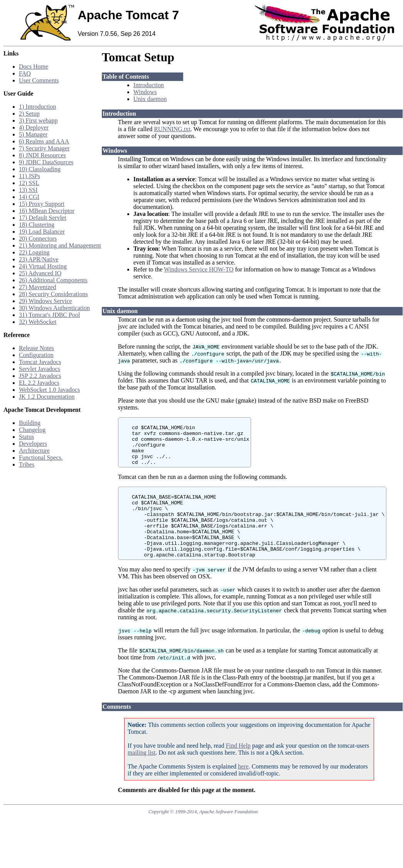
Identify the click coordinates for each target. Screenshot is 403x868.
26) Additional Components (53, 280)
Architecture (34, 451)
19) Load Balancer (42, 232)
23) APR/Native (39, 259)
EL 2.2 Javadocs (39, 383)
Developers (33, 444)
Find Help (238, 769)
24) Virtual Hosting (43, 266)
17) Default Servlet (43, 218)
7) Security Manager (44, 148)
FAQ (25, 73)
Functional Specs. (41, 458)
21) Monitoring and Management (60, 245)
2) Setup (29, 114)
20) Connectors (38, 238)
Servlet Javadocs (40, 369)
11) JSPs (30, 176)
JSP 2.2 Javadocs (40, 376)
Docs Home (34, 67)
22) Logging (34, 252)
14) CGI (29, 197)
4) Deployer (34, 127)
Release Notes (36, 348)
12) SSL (29, 183)
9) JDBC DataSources (46, 162)
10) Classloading (40, 169)
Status (26, 437)
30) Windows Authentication (54, 308)
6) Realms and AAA (44, 141)
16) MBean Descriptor (47, 211)
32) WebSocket (38, 322)
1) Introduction (37, 107)
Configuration (36, 355)
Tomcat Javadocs (40, 362)
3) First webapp (38, 121)
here (243, 790)
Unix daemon (150, 99)
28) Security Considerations (53, 294)
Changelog (32, 430)
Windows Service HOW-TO (199, 269)
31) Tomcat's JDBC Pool (49, 315)
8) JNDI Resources (42, 155)
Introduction (149, 85)
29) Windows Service (46, 301)
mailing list (142, 776)
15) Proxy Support (42, 204)
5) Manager (33, 134)
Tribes (27, 464)
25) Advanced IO (40, 273)
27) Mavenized (37, 287)
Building (30, 423)
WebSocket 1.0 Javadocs (49, 390)
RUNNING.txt (172, 129)
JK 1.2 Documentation (47, 397)
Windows (145, 92)
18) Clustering (37, 225)
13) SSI (28, 190)
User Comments (39, 80)
